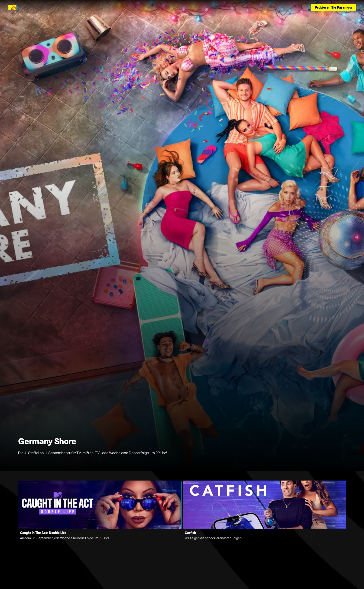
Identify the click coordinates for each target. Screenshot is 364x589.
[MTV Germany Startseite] (13, 7)
